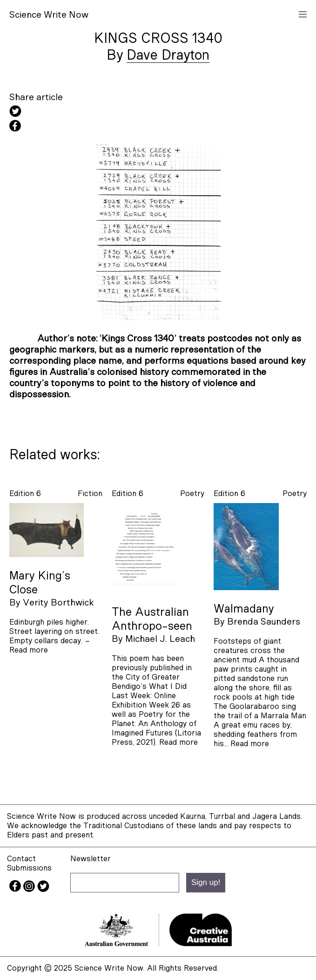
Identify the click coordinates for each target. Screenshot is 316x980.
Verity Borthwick (58, 603)
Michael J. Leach (160, 639)
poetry (192, 493)
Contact (21, 859)
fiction (90, 493)
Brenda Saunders (264, 622)
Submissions (29, 868)
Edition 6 (25, 493)
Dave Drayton (168, 55)
